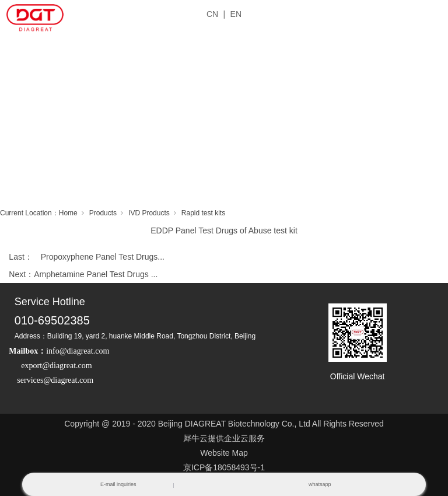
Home (68, 213)
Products (103, 213)
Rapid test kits (203, 213)
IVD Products (149, 213)
